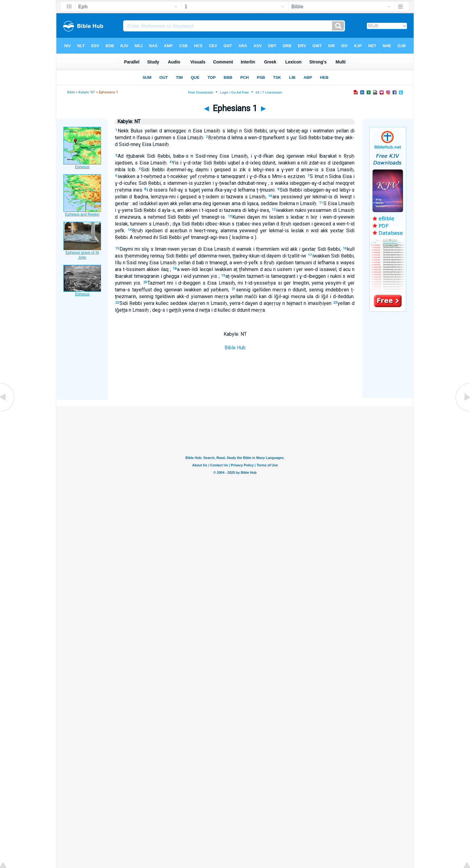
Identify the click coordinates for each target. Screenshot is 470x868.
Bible (71, 92)
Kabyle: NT (87, 92)
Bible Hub (235, 348)
